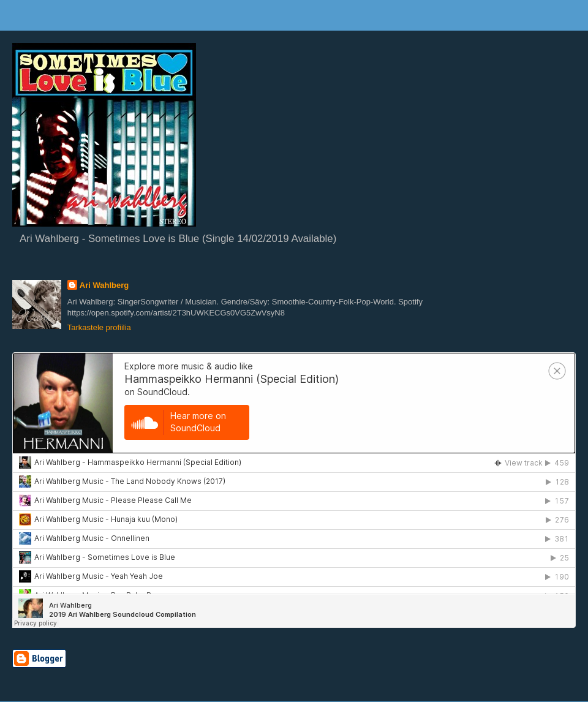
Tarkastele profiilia (99, 327)
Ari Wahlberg (104, 285)
